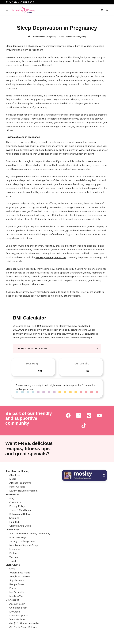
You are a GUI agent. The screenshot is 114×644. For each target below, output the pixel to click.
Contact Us (15, 502)
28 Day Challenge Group (23, 541)
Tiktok (13, 561)
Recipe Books (17, 584)
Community (12, 530)
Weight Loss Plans (20, 573)
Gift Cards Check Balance (23, 627)
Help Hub (14, 522)
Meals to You (16, 596)
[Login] (102, 10)
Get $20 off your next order (24, 623)
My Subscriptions (19, 615)
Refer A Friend (17, 487)
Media (13, 479)
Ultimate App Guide (20, 526)
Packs (13, 588)
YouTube (14, 557)
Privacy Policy (17, 506)
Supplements (17, 580)
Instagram (15, 549)
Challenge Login (18, 608)
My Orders (15, 612)
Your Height (33, 363)
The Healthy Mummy (18, 471)
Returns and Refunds (21, 514)
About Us (14, 475)
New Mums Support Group (24, 545)
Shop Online (13, 565)
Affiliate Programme (20, 483)
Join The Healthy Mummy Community (30, 534)
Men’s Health (17, 592)
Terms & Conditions (20, 510)
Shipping (14, 518)
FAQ (12, 498)
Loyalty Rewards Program (23, 491)
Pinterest (14, 553)
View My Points (18, 619)
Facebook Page (18, 537)
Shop (12, 569)
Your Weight (81, 363)
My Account (12, 600)
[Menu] (7, 10)
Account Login (17, 604)
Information (13, 494)
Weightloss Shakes (20, 576)
